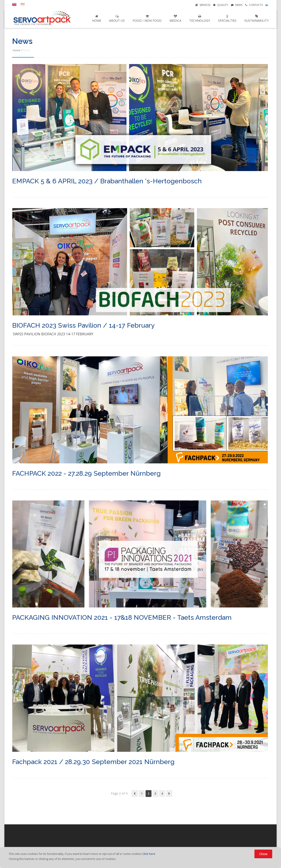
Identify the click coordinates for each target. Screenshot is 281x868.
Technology (200, 19)
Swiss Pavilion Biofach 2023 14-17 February (53, 334)
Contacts (254, 5)
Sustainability (257, 19)
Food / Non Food (147, 19)
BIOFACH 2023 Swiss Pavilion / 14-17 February (83, 325)
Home (97, 19)
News (237, 5)
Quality (221, 5)
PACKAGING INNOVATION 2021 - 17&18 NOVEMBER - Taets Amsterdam (122, 618)
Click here (149, 854)
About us (117, 19)
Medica (175, 19)
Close (263, 854)
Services (203, 5)
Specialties (227, 19)
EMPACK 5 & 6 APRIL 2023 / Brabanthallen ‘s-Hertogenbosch (107, 181)
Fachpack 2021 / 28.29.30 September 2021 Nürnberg (93, 762)
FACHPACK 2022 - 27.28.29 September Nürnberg (86, 473)
